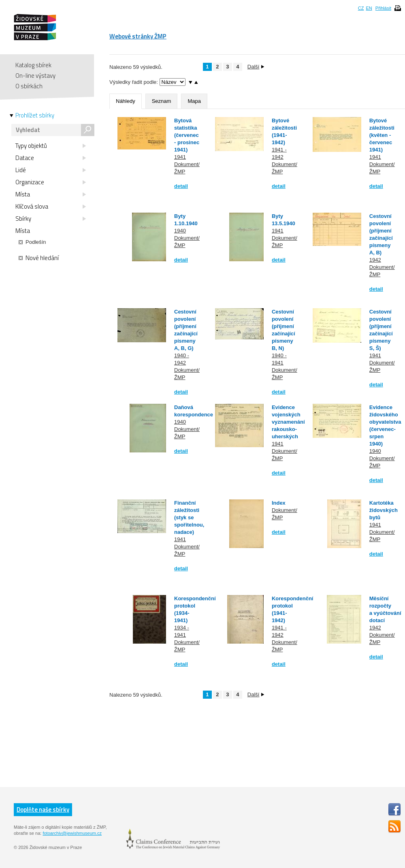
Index (279, 503)
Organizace (51, 182)
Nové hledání (39, 258)
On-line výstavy (35, 76)
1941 (180, 157)
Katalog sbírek (33, 65)
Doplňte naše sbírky (43, 809)
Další (256, 67)
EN (369, 8)
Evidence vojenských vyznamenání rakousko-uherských (288, 422)
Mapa (194, 101)
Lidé (51, 170)
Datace (51, 158)
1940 (180, 231)
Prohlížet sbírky (35, 115)
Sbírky (51, 219)
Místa (51, 194)
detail (181, 186)
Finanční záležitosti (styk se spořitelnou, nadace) (189, 517)
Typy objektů (51, 146)
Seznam (162, 101)
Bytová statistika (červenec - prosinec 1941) (187, 135)
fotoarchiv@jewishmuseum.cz (72, 833)
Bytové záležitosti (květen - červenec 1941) (382, 135)
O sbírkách (29, 86)
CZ (361, 8)
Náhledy (126, 101)
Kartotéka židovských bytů (384, 510)
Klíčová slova (51, 207)
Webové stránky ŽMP (138, 36)
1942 (375, 260)
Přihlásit (383, 8)
